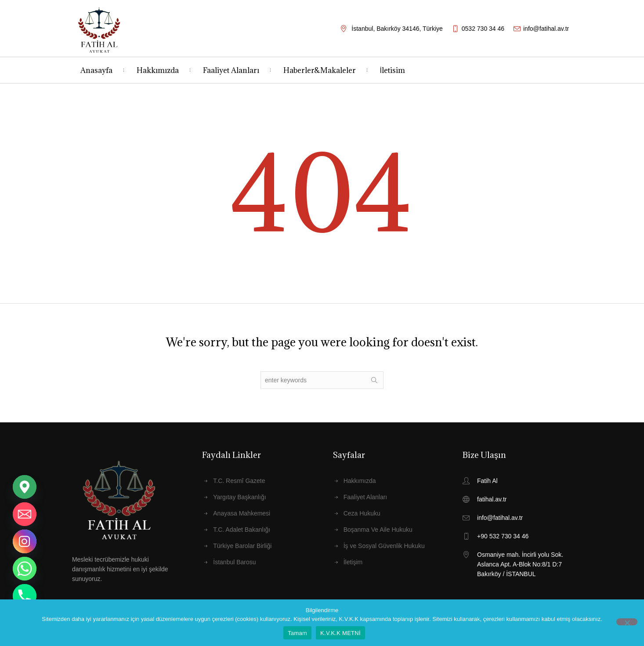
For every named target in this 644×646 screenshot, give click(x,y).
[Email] (25, 514)
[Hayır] (627, 622)
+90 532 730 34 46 (503, 536)
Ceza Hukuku (362, 513)
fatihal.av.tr (492, 499)
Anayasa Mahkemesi (242, 513)
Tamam (297, 633)
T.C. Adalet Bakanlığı (242, 530)
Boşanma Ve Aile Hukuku (378, 530)
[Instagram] (25, 541)
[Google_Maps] (25, 487)
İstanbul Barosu (234, 562)
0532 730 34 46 (483, 29)
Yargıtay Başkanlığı (239, 497)
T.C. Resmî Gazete (239, 481)
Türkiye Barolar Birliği (242, 546)
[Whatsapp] (25, 569)
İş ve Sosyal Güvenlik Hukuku (384, 546)
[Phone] (25, 596)
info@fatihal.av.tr (546, 29)
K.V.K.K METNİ (340, 633)
